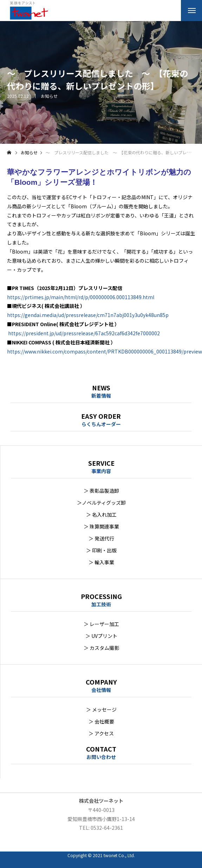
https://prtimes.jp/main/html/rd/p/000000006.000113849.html (81, 297)
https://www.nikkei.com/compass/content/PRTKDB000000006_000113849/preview (105, 351)
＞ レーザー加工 (101, 624)
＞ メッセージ (101, 709)
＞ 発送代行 (101, 538)
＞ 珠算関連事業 (101, 526)
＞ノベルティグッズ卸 (101, 503)
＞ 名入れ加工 (101, 514)
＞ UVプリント (101, 636)
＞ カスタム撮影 (101, 648)
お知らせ (49, 96)
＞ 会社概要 (101, 721)
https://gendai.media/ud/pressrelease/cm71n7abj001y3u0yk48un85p (88, 315)
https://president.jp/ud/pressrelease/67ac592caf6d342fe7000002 (84, 333)
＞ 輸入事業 (101, 562)
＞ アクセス (101, 733)
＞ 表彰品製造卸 (101, 491)
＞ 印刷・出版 (101, 550)
